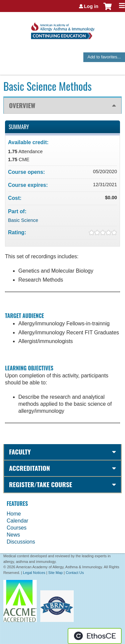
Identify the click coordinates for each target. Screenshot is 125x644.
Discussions (21, 542)
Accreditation (29, 468)
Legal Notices (34, 573)
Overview (22, 105)
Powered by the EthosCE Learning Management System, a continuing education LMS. (95, 636)
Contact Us (75, 573)
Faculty (20, 452)
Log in (91, 6)
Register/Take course (40, 484)
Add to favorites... (104, 57)
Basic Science (23, 220)
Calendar (17, 521)
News (13, 535)
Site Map (55, 573)
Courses (17, 528)
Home (14, 514)
